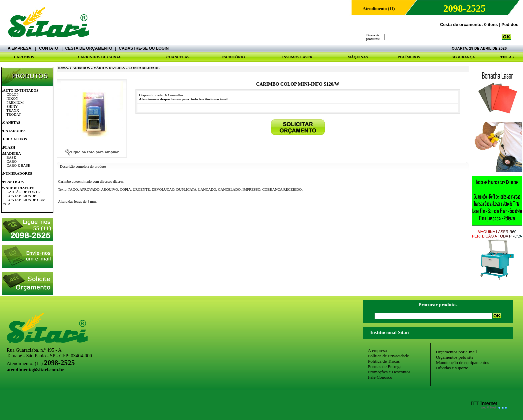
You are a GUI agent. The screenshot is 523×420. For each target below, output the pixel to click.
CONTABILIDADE (22, 196)
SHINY (12, 106)
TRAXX (13, 110)
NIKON (13, 98)
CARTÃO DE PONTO (24, 192)
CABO (12, 161)
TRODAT (14, 114)
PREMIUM (15, 102)
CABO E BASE (19, 165)
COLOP (13, 94)
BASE (11, 157)
